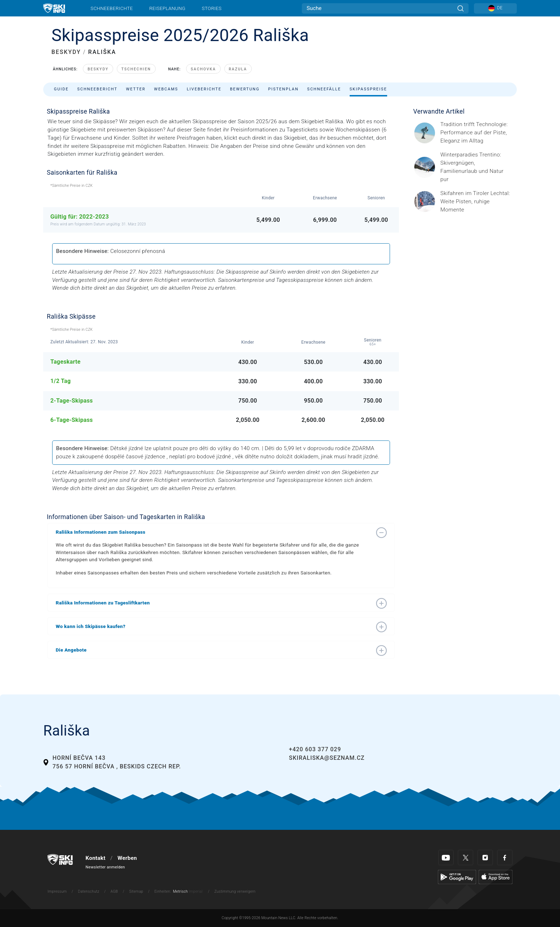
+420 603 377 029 (315, 749)
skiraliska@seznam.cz (327, 758)
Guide (61, 89)
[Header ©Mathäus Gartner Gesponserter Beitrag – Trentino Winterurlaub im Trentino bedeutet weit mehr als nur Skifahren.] (476, 167)
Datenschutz (89, 891)
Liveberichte (204, 89)
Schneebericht (97, 89)
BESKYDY (66, 52)
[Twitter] (466, 858)
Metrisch (180, 891)
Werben (127, 858)
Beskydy (98, 69)
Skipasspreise (368, 89)
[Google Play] (457, 877)
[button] (214, 532)
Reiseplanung (167, 8)
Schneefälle (324, 89)
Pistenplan (283, 89)
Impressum (57, 891)
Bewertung (245, 89)
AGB (114, 891)
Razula (238, 69)
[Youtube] (446, 858)
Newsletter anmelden (105, 867)
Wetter (136, 89)
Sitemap (136, 891)
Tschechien (136, 69)
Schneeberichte (112, 8)
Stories (212, 8)
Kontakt (96, 858)
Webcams (166, 89)
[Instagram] (485, 858)
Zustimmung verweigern (235, 891)
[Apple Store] (496, 877)
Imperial (196, 891)
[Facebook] (505, 858)
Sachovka (203, 69)
